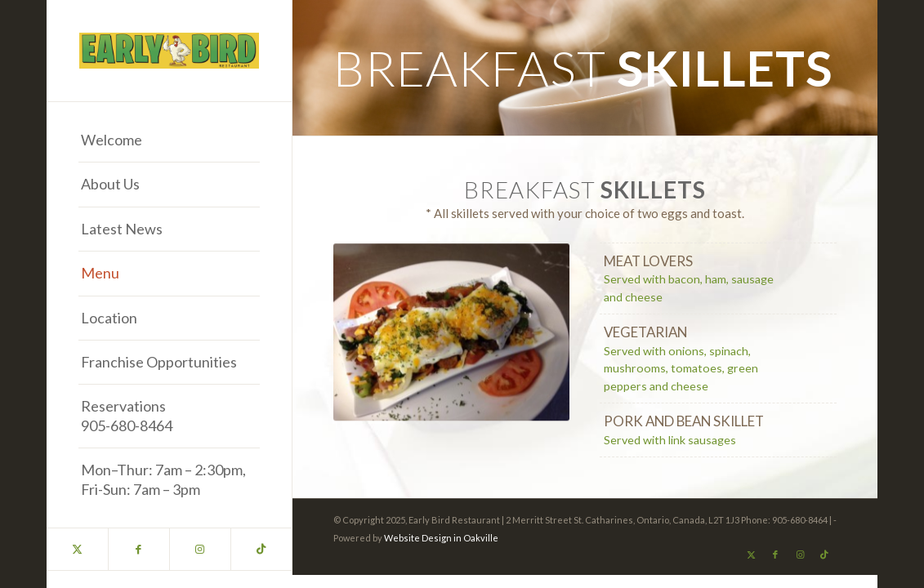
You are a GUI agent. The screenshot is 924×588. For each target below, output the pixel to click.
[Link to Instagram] (200, 549)
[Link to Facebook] (138, 549)
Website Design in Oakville (441, 538)
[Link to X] (77, 549)
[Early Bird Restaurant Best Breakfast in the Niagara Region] (169, 51)
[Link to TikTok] (261, 549)
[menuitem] (169, 140)
